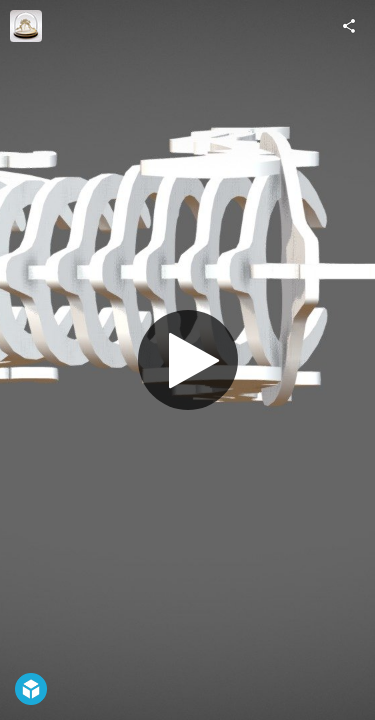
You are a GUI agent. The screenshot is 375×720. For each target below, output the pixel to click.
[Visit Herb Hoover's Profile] (26, 26)
